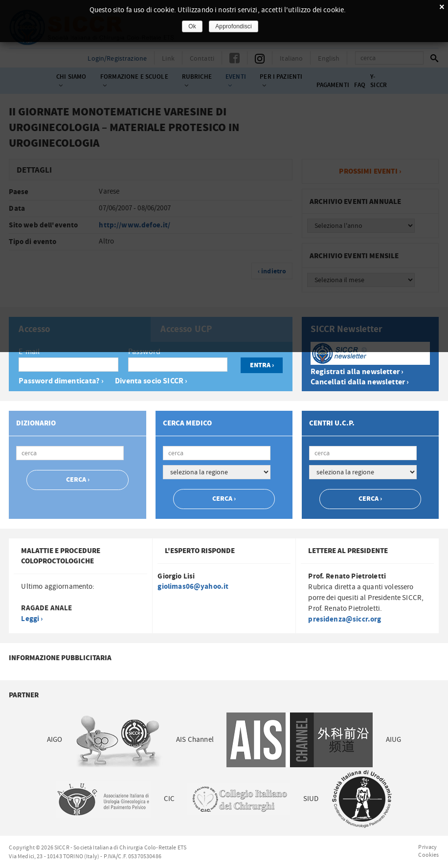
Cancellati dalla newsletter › (360, 382)
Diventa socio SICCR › (151, 381)
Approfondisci (234, 26)
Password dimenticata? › (61, 381)
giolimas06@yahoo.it (193, 587)
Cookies (428, 855)
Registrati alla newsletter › (357, 372)
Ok (192, 26)
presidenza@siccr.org (345, 619)
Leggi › (32, 619)
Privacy (427, 847)
